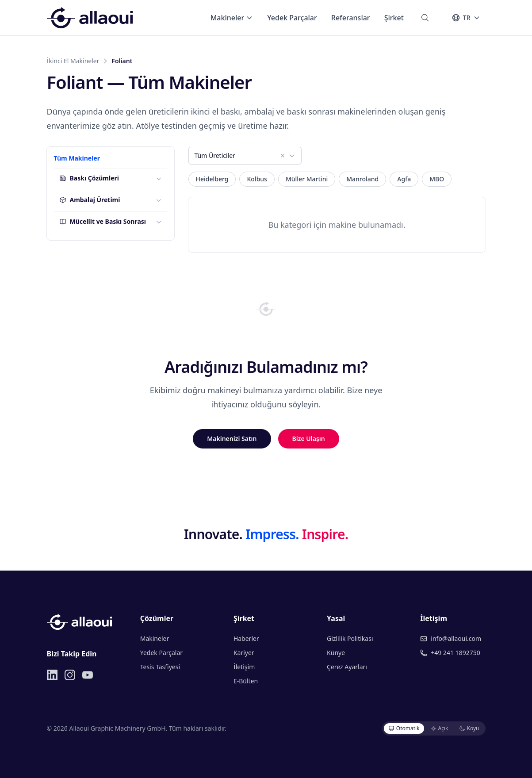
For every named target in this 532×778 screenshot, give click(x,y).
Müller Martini (307, 179)
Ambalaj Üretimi (90, 200)
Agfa (404, 179)
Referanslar (351, 18)
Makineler (232, 18)
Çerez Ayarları (347, 667)
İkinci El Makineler (73, 61)
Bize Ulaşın (309, 439)
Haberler (246, 638)
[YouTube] (88, 675)
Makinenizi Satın (232, 439)
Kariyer (244, 653)
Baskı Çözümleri (89, 178)
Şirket (394, 18)
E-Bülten (246, 681)
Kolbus (257, 179)
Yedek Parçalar (292, 18)
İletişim (244, 667)
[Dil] (466, 18)
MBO (437, 179)
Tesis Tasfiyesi (160, 667)
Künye (336, 653)
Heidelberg (212, 179)
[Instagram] (70, 675)
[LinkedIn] (52, 675)
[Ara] (425, 18)
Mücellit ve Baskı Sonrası (103, 221)
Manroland (362, 179)
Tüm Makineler (77, 158)
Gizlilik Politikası (350, 638)
